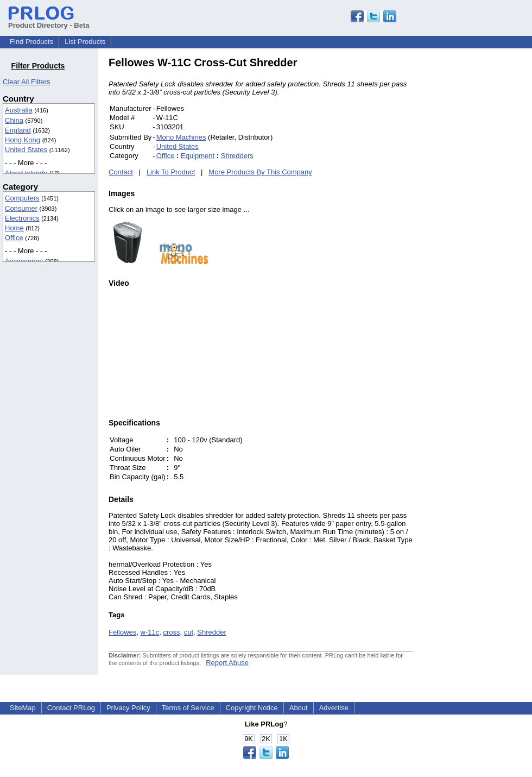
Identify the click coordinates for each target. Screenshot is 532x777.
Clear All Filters (26, 82)
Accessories (24, 261)
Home (14, 228)
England (18, 130)
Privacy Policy (128, 708)
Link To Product (171, 172)
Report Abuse (227, 663)
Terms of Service (188, 708)
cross (171, 632)
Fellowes (122, 632)
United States (26, 150)
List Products (85, 42)
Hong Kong (23, 140)
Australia (19, 110)
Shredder (211, 632)
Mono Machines (181, 137)
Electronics (22, 218)
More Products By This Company (260, 172)
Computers (22, 198)
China (14, 120)
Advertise (334, 708)
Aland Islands (26, 173)
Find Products (31, 42)
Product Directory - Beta (49, 21)
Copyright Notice (252, 708)
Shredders (237, 156)
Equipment (198, 156)
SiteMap (23, 708)
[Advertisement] (486, 220)
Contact (121, 172)
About (299, 708)
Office (14, 238)
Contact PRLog (71, 708)
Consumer (21, 208)
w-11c (150, 632)
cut (189, 632)
